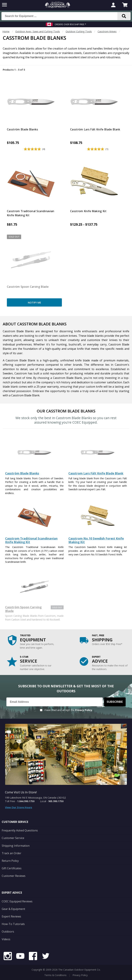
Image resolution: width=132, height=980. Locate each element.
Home (6, 31)
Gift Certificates (12, 868)
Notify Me (34, 303)
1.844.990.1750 (26, 801)
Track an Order (12, 853)
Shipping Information (16, 846)
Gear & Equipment (13, 909)
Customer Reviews (14, 876)
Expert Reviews (11, 916)
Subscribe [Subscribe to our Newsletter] (115, 702)
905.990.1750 (56, 801)
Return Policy (10, 861)
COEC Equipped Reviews (17, 901)
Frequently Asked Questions (20, 830)
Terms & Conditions (55, 975)
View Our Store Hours (19, 807)
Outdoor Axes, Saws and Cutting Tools (38, 31)
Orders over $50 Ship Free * (70, 24)
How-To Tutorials (13, 924)
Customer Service (13, 838)
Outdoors (8, 932)
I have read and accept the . (68, 710)
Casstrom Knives (107, 31)
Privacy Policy (84, 710)
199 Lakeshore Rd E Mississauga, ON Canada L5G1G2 (35, 798)
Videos (6, 939)
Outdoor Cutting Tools (79, 31)
